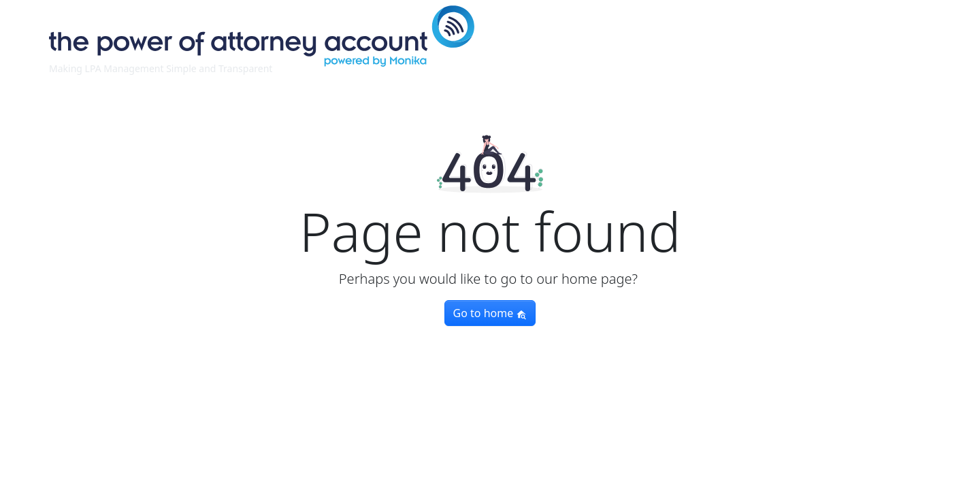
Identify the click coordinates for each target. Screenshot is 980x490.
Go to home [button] (490, 313)
